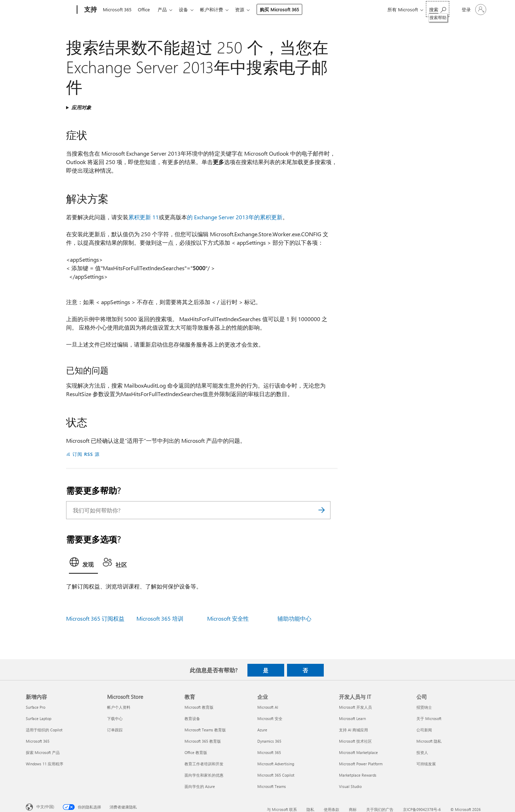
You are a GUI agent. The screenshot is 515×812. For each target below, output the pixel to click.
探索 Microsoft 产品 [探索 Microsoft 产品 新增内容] (43, 752)
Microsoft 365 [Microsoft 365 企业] (269, 752)
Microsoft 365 (117, 9)
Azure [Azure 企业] (262, 730)
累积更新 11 (144, 217)
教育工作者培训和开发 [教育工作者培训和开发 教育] (204, 764)
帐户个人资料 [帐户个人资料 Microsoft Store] (119, 707)
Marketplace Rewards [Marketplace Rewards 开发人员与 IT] (358, 775)
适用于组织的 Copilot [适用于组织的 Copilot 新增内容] (44, 730)
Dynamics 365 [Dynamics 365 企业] (269, 741)
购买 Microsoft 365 (286, 9)
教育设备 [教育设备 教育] (192, 718)
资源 (247, 9)
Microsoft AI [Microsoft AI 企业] (268, 707)
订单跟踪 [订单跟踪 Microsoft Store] (115, 730)
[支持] (90, 10)
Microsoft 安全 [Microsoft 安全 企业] (270, 718)
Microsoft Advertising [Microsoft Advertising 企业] (276, 764)
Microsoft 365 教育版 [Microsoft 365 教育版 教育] (203, 741)
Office (145, 9)
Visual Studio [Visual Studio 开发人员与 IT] (350, 786)
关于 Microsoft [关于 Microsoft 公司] (429, 718)
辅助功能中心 (294, 618)
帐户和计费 (217, 9)
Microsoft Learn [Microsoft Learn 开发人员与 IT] (352, 718)
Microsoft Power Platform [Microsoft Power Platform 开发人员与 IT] (361, 764)
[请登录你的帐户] (473, 10)
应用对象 (81, 107)
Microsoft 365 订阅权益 (95, 618)
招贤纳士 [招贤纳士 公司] (424, 707)
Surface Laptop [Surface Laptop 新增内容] (39, 718)
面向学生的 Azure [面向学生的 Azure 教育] (200, 786)
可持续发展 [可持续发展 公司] (426, 764)
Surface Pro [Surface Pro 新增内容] (36, 707)
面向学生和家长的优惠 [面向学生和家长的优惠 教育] (204, 775)
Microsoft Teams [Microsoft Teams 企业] (272, 786)
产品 (165, 9)
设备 (188, 9)
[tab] (83, 564)
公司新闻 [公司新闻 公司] (424, 730)
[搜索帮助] (438, 9)
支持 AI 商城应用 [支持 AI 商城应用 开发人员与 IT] (353, 730)
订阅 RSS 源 (86, 454)
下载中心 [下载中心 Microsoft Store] (115, 718)
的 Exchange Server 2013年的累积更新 (235, 217)
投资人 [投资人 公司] (422, 752)
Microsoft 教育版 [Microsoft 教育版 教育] (199, 707)
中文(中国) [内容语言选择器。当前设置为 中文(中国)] (45, 807)
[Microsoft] (50, 10)
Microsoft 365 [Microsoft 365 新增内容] (38, 741)
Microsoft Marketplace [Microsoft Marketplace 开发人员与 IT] (358, 752)
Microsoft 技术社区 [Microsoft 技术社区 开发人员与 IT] (355, 741)
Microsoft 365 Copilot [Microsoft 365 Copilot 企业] (276, 775)
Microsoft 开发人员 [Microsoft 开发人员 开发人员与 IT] (355, 707)
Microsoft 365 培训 (160, 618)
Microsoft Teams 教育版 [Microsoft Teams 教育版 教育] (205, 730)
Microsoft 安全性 (228, 618)
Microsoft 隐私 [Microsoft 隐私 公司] (429, 741)
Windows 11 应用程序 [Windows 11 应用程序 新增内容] (45, 764)
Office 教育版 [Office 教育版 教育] (196, 752)
